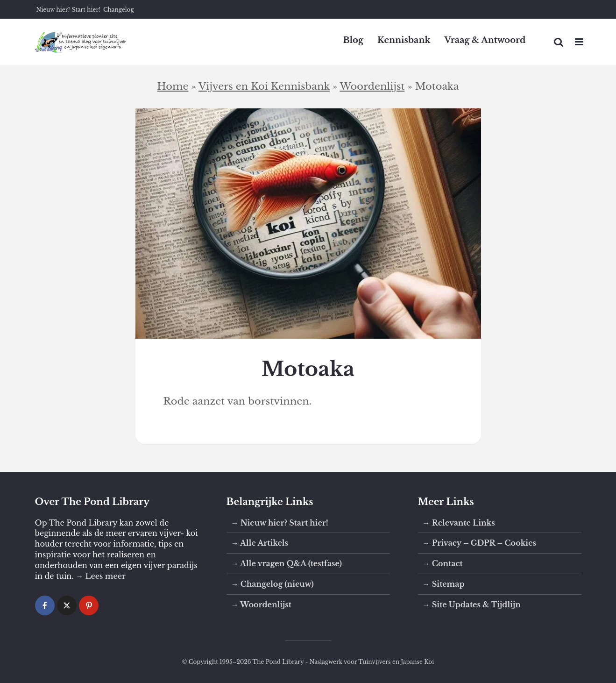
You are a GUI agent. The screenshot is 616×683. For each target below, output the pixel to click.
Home (173, 86)
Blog (353, 40)
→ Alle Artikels (260, 543)
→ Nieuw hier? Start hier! (280, 523)
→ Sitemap (444, 584)
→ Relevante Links (459, 523)
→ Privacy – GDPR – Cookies (479, 543)
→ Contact (443, 563)
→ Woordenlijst (261, 605)
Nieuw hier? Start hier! (68, 10)
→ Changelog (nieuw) (273, 584)
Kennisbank (404, 40)
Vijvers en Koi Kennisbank (264, 86)
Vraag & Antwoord (485, 40)
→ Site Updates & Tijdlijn (472, 605)
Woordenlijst (372, 86)
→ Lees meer (101, 576)
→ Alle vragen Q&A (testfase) (287, 563)
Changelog (119, 10)
